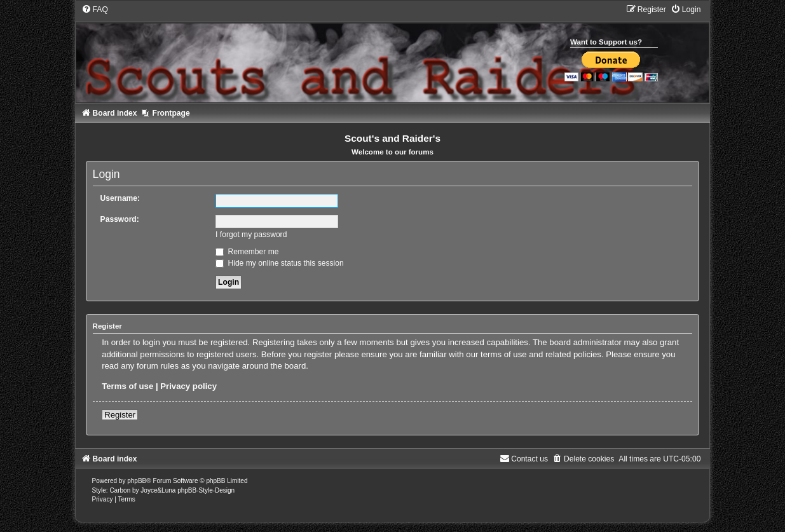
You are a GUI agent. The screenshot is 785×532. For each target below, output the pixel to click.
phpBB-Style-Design (206, 490)
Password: (120, 219)
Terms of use (127, 386)
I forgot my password (251, 235)
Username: (120, 198)
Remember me (247, 252)
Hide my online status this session (280, 263)
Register (120, 415)
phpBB (137, 481)
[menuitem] (95, 10)
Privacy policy (188, 386)
